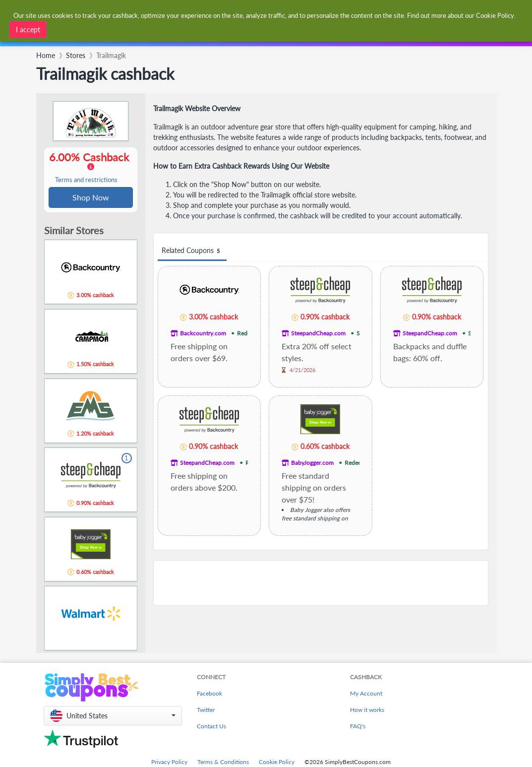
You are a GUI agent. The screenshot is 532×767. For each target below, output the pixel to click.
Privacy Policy (169, 763)
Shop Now (91, 198)
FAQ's (358, 727)
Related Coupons (192, 251)
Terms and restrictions (86, 180)
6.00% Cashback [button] (91, 168)
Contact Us (211, 727)
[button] (113, 717)
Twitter (206, 711)
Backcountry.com (203, 333)
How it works (367, 711)
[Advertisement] (321, 583)
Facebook (209, 694)
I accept (28, 30)
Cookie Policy (277, 763)
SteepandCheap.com (318, 333)
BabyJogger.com (312, 463)
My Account (366, 694)
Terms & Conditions (223, 763)
